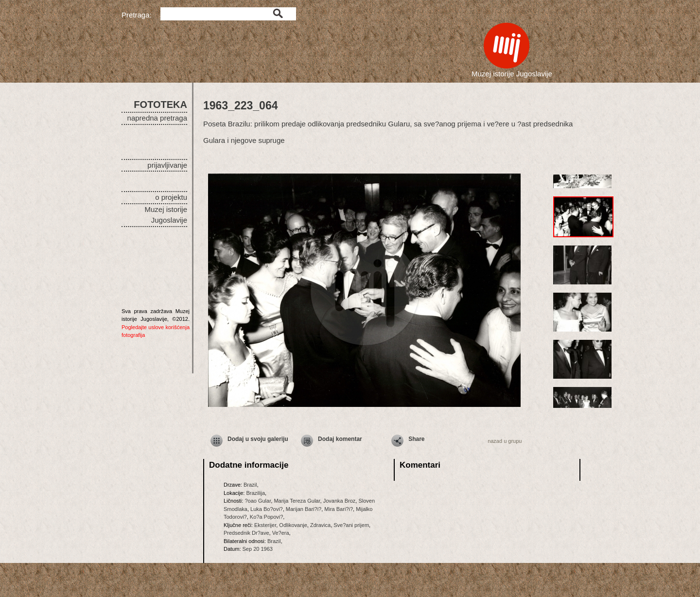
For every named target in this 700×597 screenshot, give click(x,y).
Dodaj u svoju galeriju (258, 439)
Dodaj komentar (340, 439)
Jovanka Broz (340, 501)
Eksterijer (265, 525)
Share (416, 439)
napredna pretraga (157, 118)
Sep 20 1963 (258, 549)
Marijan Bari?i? (304, 509)
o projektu (171, 197)
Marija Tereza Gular (297, 501)
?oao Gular (258, 501)
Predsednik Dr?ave (246, 533)
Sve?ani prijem (351, 525)
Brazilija (255, 493)
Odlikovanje (293, 525)
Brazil (250, 485)
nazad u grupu (505, 441)
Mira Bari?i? (339, 509)
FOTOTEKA (160, 105)
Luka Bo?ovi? (267, 509)
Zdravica (320, 525)
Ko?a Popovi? (267, 517)
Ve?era (281, 533)
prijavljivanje (167, 165)
